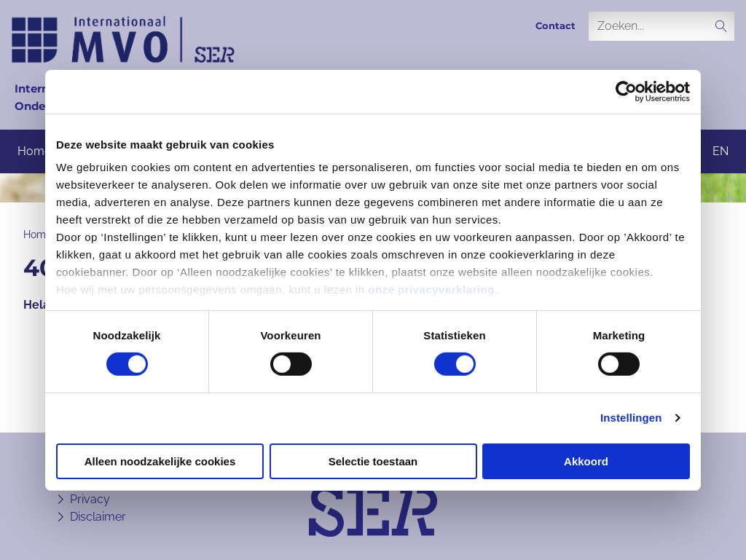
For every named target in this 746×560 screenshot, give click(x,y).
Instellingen (631, 418)
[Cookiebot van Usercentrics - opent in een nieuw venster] (626, 91)
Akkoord (586, 461)
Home (34, 151)
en (721, 151)
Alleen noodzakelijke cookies (160, 461)
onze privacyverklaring (431, 289)
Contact (555, 26)
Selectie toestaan (373, 461)
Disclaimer (98, 517)
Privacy (90, 499)
